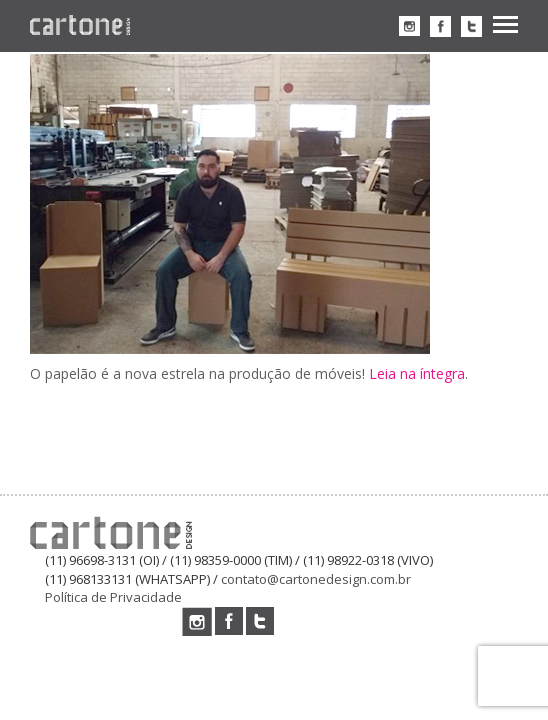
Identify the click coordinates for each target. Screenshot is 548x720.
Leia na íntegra (417, 373)
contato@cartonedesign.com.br (316, 579)
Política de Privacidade (113, 597)
